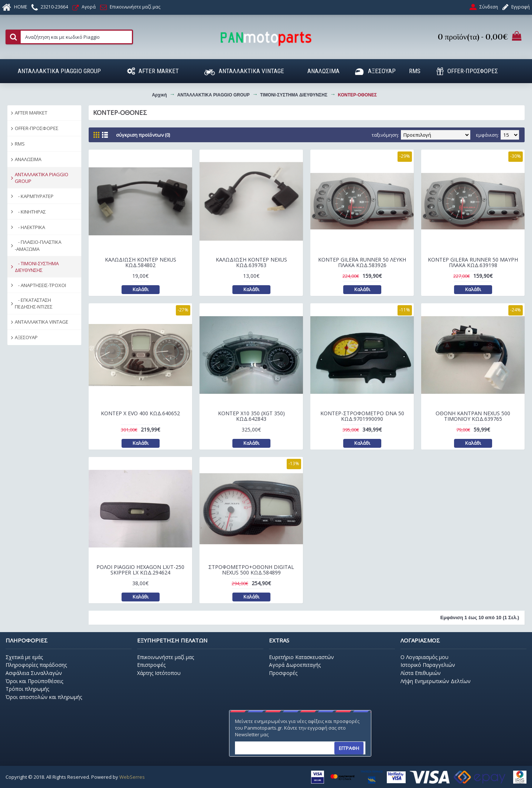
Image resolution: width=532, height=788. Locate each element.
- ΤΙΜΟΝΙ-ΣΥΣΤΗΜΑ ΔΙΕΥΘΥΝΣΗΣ (37, 267)
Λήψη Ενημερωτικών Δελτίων (436, 681)
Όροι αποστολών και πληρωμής (44, 697)
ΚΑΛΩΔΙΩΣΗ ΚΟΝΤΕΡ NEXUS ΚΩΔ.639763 (251, 262)
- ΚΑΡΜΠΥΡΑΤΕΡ (34, 196)
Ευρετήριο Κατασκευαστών (301, 657)
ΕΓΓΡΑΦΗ (349, 748)
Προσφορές (283, 673)
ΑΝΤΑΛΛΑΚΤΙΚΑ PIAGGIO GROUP (42, 178)
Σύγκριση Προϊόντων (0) (143, 135)
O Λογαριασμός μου (424, 657)
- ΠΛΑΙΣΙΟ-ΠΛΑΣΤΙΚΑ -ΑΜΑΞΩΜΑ (38, 245)
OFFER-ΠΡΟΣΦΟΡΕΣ (37, 128)
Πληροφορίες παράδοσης (36, 665)
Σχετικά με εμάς (24, 657)
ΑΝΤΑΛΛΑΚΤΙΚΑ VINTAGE (42, 322)
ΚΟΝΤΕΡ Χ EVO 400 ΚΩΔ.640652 (140, 413)
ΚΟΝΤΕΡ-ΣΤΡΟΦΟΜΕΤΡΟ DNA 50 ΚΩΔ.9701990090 (362, 416)
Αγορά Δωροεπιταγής (295, 665)
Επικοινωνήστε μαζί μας (166, 657)
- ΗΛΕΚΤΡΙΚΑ (30, 227)
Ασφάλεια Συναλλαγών (34, 673)
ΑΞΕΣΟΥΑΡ (26, 337)
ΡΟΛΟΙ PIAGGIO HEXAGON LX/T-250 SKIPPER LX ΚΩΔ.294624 (140, 570)
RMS (20, 144)
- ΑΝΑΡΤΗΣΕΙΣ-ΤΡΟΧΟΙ (40, 285)
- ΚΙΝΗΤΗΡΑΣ (30, 212)
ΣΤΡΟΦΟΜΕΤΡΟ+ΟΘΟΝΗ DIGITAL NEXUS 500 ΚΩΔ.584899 (251, 570)
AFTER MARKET (31, 113)
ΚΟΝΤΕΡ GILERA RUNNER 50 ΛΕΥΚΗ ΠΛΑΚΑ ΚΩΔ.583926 (362, 262)
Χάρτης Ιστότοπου (159, 673)
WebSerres (132, 777)
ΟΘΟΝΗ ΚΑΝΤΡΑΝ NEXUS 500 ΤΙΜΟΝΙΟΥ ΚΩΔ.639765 (473, 416)
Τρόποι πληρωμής (27, 689)
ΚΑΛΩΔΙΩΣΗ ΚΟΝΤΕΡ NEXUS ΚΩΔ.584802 (141, 262)
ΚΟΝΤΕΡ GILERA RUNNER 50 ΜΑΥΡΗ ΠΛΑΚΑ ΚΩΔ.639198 (473, 262)
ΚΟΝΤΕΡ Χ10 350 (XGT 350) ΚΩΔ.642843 (251, 416)
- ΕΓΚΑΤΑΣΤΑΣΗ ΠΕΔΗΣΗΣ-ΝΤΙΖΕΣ (34, 303)
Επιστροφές (151, 665)
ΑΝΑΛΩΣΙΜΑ (28, 159)
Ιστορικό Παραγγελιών (428, 665)
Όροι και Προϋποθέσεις (34, 681)
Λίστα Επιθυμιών (421, 673)
